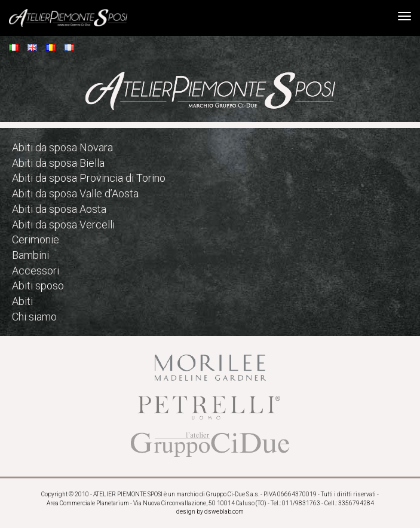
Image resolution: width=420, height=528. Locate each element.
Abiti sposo (38, 286)
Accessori (36, 271)
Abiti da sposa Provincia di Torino (89, 178)
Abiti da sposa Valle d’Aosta (75, 193)
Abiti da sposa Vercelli (63, 225)
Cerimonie (36, 239)
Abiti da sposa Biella (58, 163)
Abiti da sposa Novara (62, 147)
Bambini (30, 255)
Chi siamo (34, 317)
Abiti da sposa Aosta (59, 209)
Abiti (22, 301)
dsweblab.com (224, 512)
